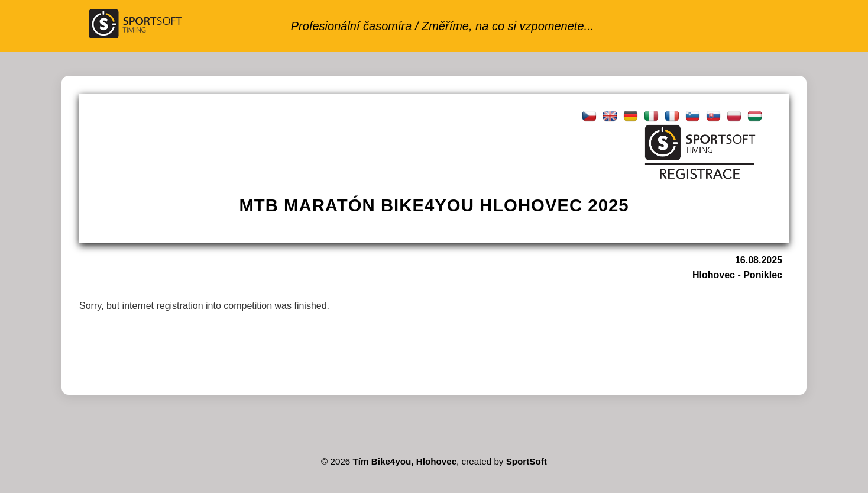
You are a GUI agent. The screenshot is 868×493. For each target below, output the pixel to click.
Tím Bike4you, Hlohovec (405, 461)
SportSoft (527, 461)
